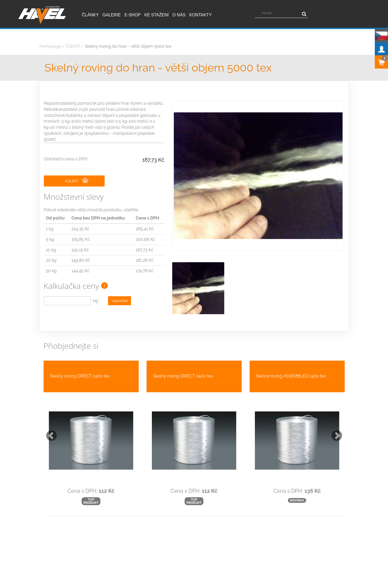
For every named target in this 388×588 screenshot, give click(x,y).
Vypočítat (120, 301)
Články (90, 15)
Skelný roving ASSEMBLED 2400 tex (291, 364)
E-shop (132, 15)
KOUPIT (77, 181)
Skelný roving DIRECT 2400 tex (80, 364)
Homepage (51, 46)
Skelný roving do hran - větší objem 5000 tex (128, 46)
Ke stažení (157, 15)
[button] (49, 421)
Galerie (112, 15)
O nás (179, 15)
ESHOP (73, 46)
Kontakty (201, 15)
